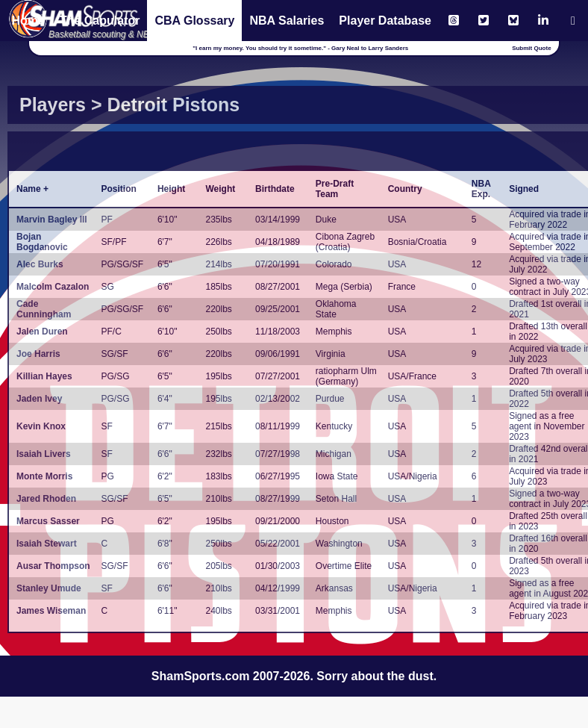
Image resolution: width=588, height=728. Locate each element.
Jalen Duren (42, 332)
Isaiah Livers (44, 454)
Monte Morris (44, 476)
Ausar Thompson (53, 566)
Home (28, 21)
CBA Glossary (194, 21)
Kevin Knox (41, 426)
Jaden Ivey (39, 399)
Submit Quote (531, 48)
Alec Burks (40, 264)
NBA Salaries (287, 21)
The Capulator (100, 21)
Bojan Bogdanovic (42, 242)
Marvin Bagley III (52, 220)
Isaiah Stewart (47, 544)
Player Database (385, 21)
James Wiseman (51, 611)
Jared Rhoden (46, 499)
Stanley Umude (49, 588)
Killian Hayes (44, 376)
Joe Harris (38, 354)
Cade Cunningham (44, 309)
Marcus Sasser (48, 521)
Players (53, 105)
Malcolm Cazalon (53, 287)
